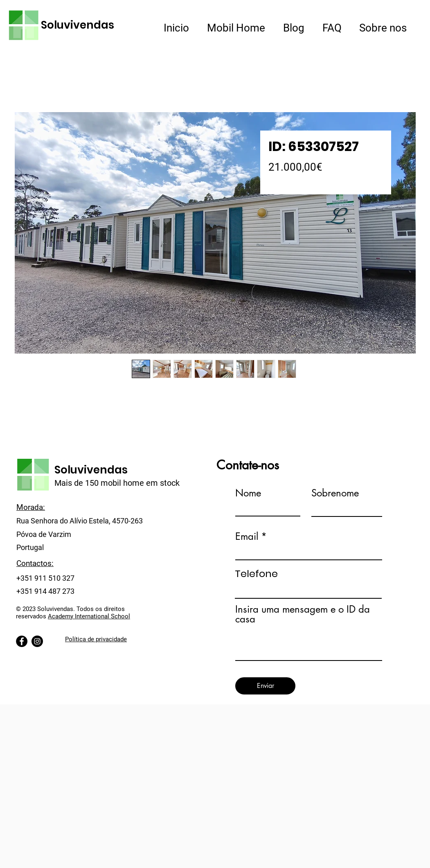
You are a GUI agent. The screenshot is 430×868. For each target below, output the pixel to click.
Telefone (256, 574)
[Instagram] (37, 641)
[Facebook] (22, 641)
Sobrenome (335, 493)
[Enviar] (265, 686)
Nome (248, 493)
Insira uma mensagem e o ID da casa (303, 614)
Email (247, 537)
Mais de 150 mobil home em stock (117, 483)
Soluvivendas (78, 25)
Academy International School (89, 616)
